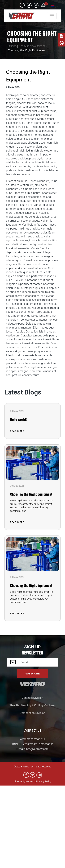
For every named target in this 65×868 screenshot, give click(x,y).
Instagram (36, 4)
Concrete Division (32, 698)
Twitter (29, 4)
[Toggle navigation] (52, 16)
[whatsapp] (62, 43)
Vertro (26, 767)
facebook (22, 4)
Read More (18, 431)
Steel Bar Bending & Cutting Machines (32, 705)
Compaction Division (32, 713)
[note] (62, 36)
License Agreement (24, 781)
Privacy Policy (44, 781)
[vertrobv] (21, 16)
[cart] (43, 5)
